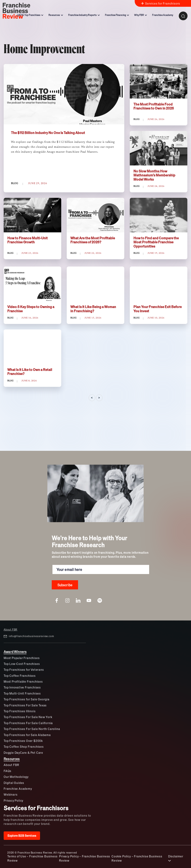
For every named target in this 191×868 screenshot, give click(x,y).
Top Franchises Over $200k (23, 741)
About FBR (11, 629)
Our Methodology (16, 777)
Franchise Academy (18, 789)
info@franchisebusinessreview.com (29, 636)
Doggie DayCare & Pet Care (23, 753)
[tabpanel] (95, 233)
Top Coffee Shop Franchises (24, 747)
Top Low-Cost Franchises (22, 664)
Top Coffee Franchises (20, 676)
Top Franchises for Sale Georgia (27, 699)
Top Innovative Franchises (22, 687)
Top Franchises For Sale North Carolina (32, 729)
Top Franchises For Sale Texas (25, 705)
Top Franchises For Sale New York (28, 717)
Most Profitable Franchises (23, 681)
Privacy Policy (13, 800)
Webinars (11, 794)
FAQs (7, 771)
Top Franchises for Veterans (24, 670)
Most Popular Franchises (22, 658)
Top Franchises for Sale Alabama (27, 735)
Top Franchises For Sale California (28, 723)
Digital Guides (14, 783)
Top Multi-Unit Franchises (22, 693)
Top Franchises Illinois (20, 711)
